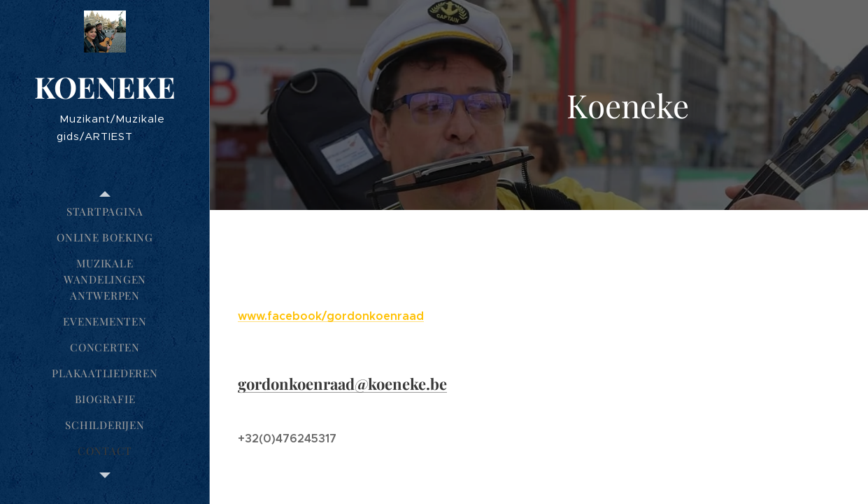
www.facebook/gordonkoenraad (331, 316)
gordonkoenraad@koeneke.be (342, 384)
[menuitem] (105, 212)
